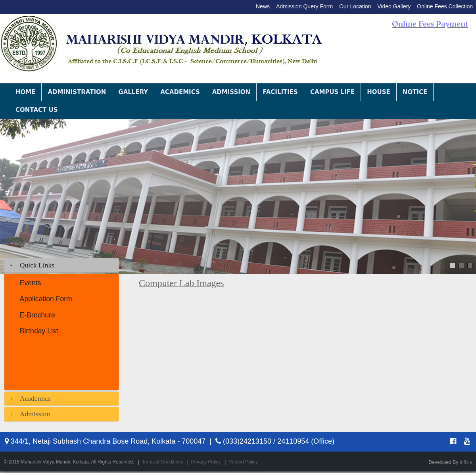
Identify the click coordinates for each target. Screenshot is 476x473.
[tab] (61, 265)
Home (25, 92)
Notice (415, 92)
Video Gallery (394, 6)
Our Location (355, 6)
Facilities (280, 92)
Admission (231, 92)
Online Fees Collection (445, 6)
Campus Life (332, 92)
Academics (180, 92)
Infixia (466, 462)
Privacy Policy (206, 462)
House (379, 92)
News (263, 6)
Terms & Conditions (163, 462)
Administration (77, 92)
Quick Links (37, 265)
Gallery (133, 92)
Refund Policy (243, 462)
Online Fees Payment (430, 24)
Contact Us (36, 110)
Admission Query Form (304, 6)
